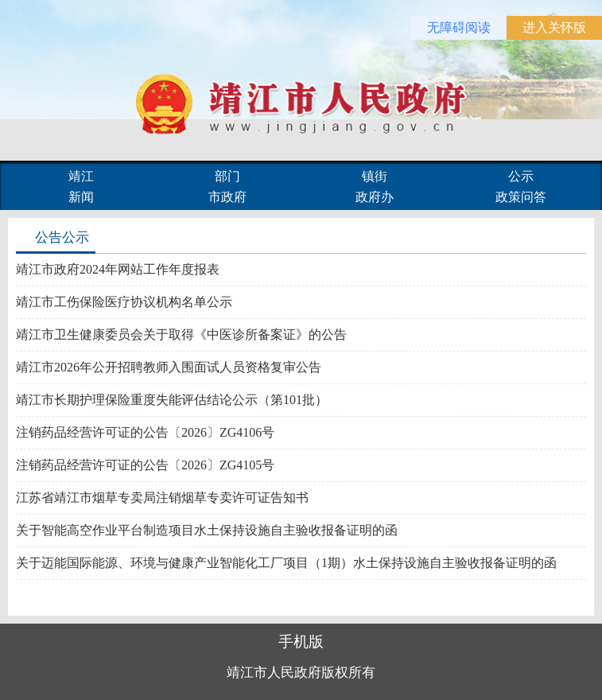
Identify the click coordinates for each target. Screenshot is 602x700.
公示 (521, 176)
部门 (227, 176)
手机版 (301, 642)
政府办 (375, 197)
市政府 (227, 197)
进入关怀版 (554, 27)
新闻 (81, 197)
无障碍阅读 (459, 27)
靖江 (81, 176)
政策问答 (521, 197)
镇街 (375, 176)
